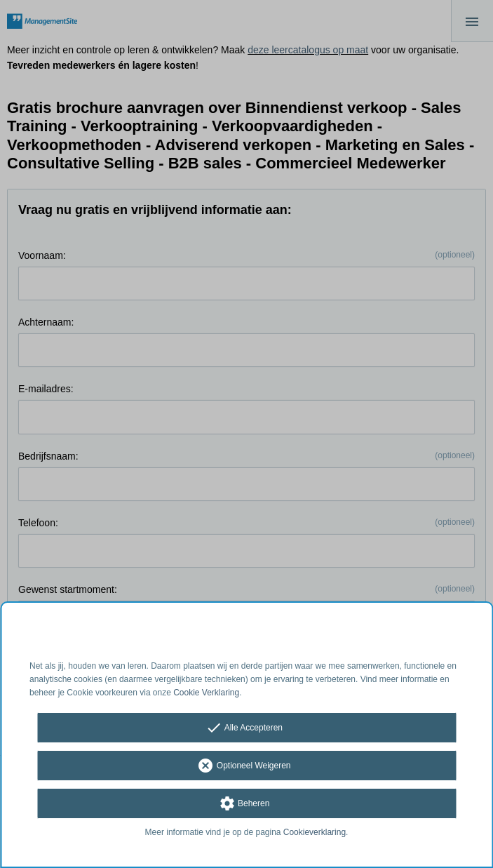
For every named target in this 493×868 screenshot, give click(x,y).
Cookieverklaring (315, 832)
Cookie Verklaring (206, 693)
